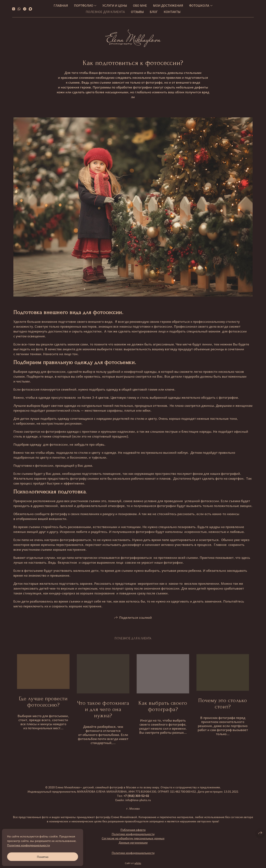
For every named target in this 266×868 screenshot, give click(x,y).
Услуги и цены (115, 5)
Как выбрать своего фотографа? (163, 712)
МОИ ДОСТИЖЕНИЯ (168, 5)
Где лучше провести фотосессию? (43, 708)
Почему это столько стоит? (223, 710)
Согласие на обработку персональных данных (133, 844)
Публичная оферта (133, 836)
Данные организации (133, 849)
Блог (154, 12)
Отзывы (137, 12)
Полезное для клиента (105, 12)
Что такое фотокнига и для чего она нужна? (103, 715)
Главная (61, 5)
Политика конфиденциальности (133, 840)
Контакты (172, 12)
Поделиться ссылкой (136, 623)
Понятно (43, 857)
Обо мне (140, 5)
